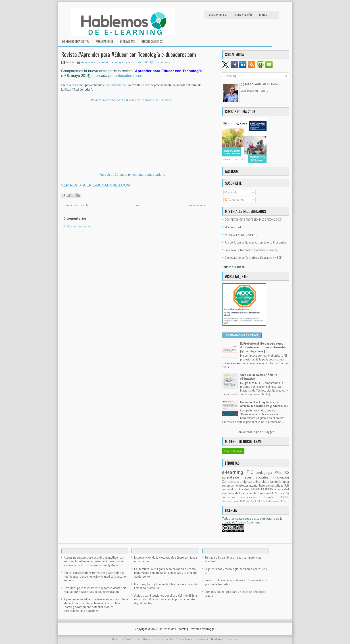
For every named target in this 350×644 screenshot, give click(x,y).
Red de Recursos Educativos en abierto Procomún (255, 243)
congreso (228, 486)
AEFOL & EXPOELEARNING (241, 235)
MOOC (285, 497)
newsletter (242, 486)
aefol (271, 493)
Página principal (218, 15)
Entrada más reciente (76, 205)
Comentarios (163, 62)
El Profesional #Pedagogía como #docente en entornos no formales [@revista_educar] (263, 347)
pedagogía (117, 62)
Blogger (269, 432)
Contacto (265, 15)
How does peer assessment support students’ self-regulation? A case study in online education (95, 590)
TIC (147, 62)
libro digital (267, 486)
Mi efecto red (233, 227)
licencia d (228, 522)
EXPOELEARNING (263, 489)
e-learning (234, 472)
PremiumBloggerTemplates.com (193, 639)
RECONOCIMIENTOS (152, 41)
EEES (259, 501)
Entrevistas (127, 41)
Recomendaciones (254, 493)
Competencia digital (237, 481)
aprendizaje (233, 477)
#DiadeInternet (117, 85)
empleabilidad (232, 493)
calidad (279, 486)
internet (104, 62)
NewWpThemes (133, 639)
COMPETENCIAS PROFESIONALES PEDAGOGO (253, 220)
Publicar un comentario (78, 226)
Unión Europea (280, 482)
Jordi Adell (251, 501)
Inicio (137, 205)
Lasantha (169, 639)
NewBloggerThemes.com (224, 639)
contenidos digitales (237, 489)
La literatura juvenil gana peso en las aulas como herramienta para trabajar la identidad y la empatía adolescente (166, 573)
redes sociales (134, 62)
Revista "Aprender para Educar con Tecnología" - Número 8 (133, 100)
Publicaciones (104, 41)
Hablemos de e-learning (173, 629)
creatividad (282, 489)
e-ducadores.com (129, 76)
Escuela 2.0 (282, 493)
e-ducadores (89, 62)
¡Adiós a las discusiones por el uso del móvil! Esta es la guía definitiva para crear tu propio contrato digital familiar (166, 599)
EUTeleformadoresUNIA (274, 501)
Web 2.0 (282, 472)
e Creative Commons (247, 522)
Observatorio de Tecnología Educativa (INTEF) (253, 258)
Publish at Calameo (113, 175)
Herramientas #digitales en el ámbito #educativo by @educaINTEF (264, 404)
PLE (287, 486)
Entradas (232, 192)
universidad (261, 481)
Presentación (243, 15)
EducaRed (272, 497)
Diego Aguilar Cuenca (262, 84)
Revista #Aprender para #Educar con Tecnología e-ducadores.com (129, 54)
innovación (281, 477)
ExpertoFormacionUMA (234, 501)
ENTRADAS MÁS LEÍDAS (242, 335)
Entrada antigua (195, 205)
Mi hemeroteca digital (76, 41)
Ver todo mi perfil (254, 91)
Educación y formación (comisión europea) (251, 250)
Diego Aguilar (233, 451)
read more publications (148, 175)
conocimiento (252, 497)
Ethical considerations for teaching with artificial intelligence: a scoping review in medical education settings (96, 577)
